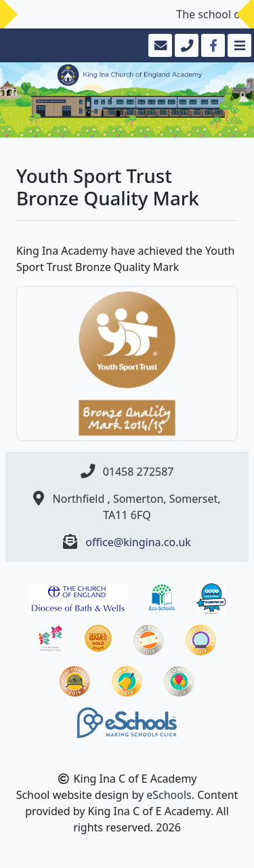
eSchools (169, 795)
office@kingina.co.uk (138, 542)
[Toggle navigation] (238, 45)
